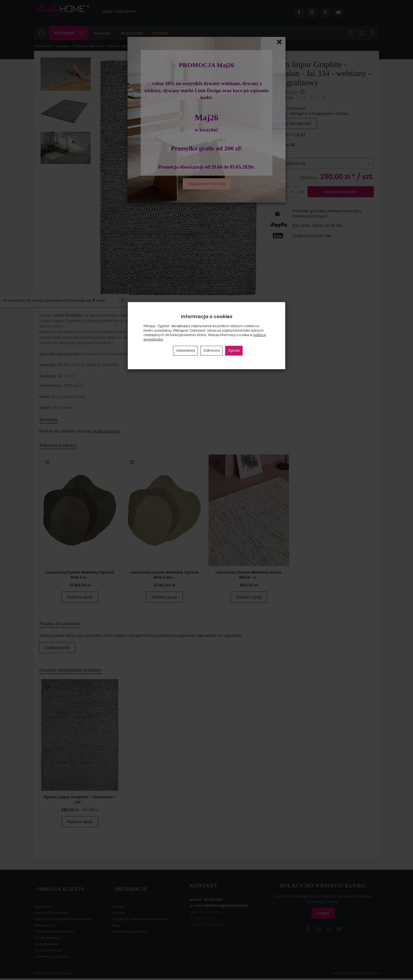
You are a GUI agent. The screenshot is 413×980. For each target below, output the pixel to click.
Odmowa (212, 350)
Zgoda (234, 350)
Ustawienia (185, 350)
